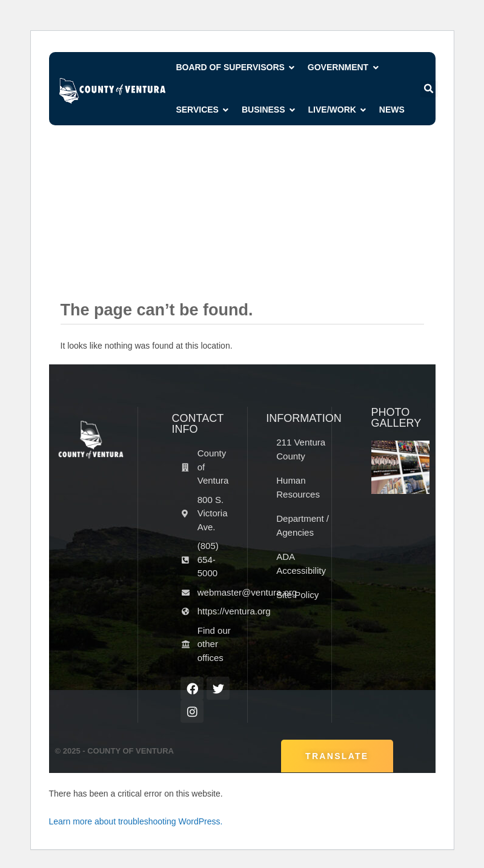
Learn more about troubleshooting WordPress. (136, 821)
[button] (429, 89)
